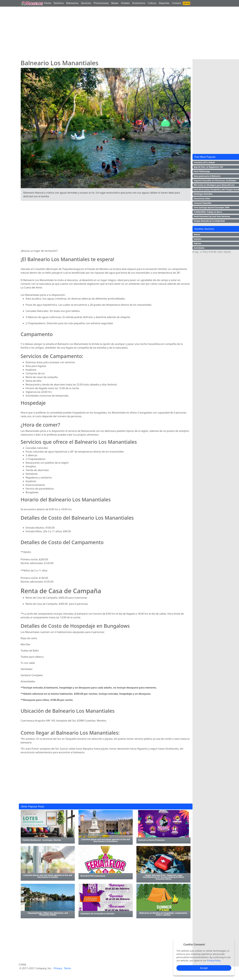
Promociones (101, 3)
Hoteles (125, 3)
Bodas (115, 3)
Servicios (86, 3)
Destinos (59, 3)
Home (48, 3)
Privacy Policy (214, 960)
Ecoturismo (139, 3)
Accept (204, 968)
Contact (176, 3)
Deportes (164, 3)
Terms (68, 968)
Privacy (58, 968)
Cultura (152, 3)
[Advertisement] (106, 34)
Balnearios (72, 3)
